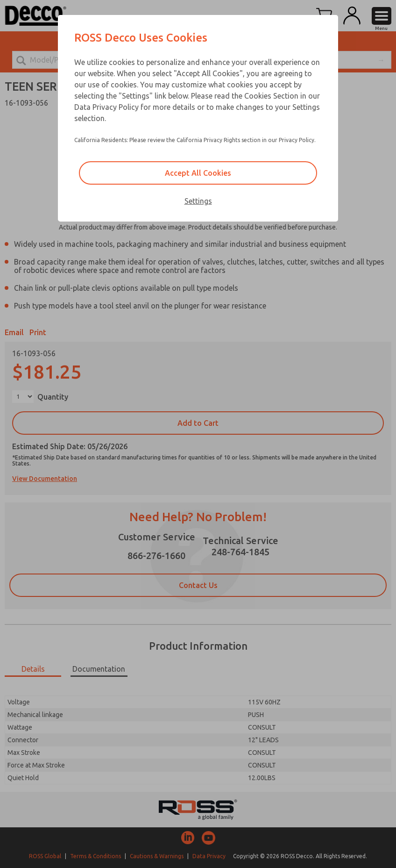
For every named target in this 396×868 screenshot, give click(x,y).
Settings (198, 201)
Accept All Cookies (198, 173)
